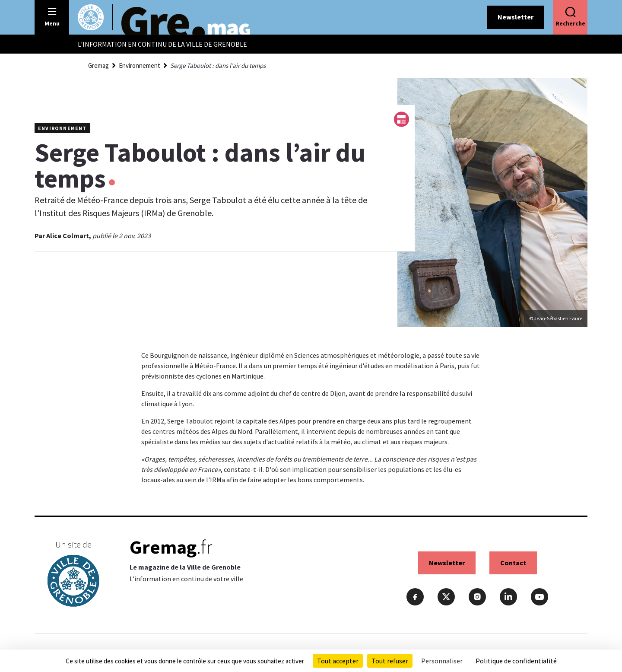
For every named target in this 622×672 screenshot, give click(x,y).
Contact (513, 563)
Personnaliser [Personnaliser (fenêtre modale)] (442, 661)
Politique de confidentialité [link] (516, 661)
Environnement (140, 65)
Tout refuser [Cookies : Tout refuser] (390, 661)
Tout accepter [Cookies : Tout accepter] (338, 661)
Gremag (98, 65)
